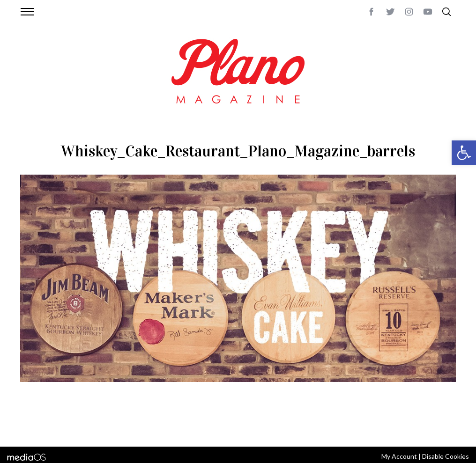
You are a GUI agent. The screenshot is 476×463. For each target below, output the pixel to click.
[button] (464, 153)
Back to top (430, 427)
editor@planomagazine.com (301, 427)
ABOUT (30, 427)
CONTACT (58, 427)
